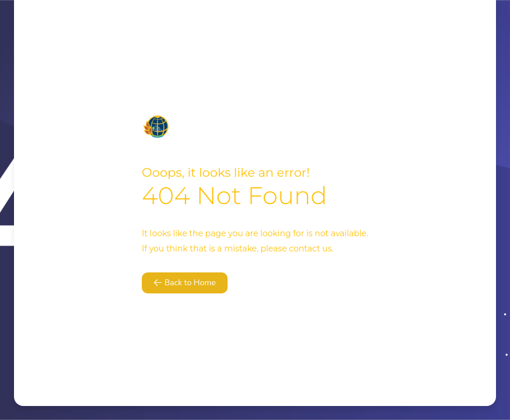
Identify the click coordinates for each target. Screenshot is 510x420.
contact (304, 249)
